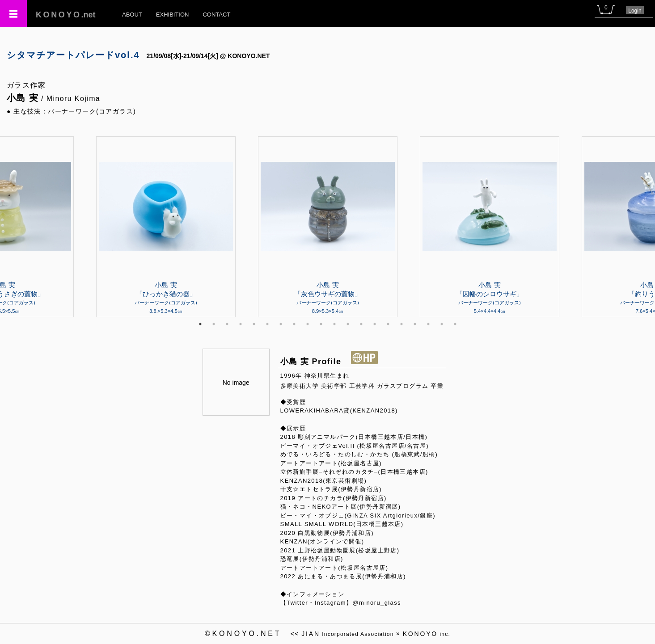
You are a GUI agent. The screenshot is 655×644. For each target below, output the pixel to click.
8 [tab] (294, 324)
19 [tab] (442, 324)
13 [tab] (361, 324)
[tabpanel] (328, 227)
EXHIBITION (173, 15)
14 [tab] (375, 324)
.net (66, 15)
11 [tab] (334, 324)
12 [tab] (348, 324)
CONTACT (216, 15)
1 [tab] (200, 324)
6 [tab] (267, 324)
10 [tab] (321, 324)
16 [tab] (401, 324)
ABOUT (132, 15)
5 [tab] (254, 324)
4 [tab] (241, 324)
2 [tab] (214, 324)
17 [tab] (415, 324)
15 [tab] (388, 324)
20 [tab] (455, 324)
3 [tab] (227, 324)
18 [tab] (428, 324)
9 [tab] (308, 324)
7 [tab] (281, 324)
